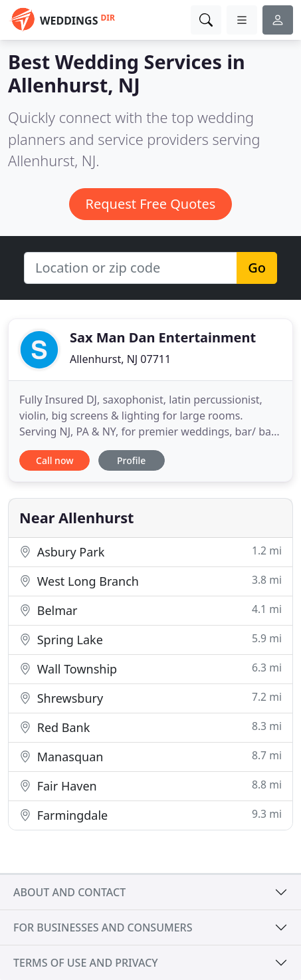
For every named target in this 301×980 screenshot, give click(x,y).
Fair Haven (150, 786)
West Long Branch (150, 581)
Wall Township (150, 669)
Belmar (150, 610)
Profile (131, 460)
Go (257, 268)
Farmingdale (150, 815)
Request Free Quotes (151, 204)
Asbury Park (150, 551)
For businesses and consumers (103, 927)
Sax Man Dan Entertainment (163, 337)
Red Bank (150, 727)
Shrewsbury (150, 698)
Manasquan (150, 756)
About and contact (69, 892)
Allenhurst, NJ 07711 (120, 359)
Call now (54, 460)
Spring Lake (150, 639)
